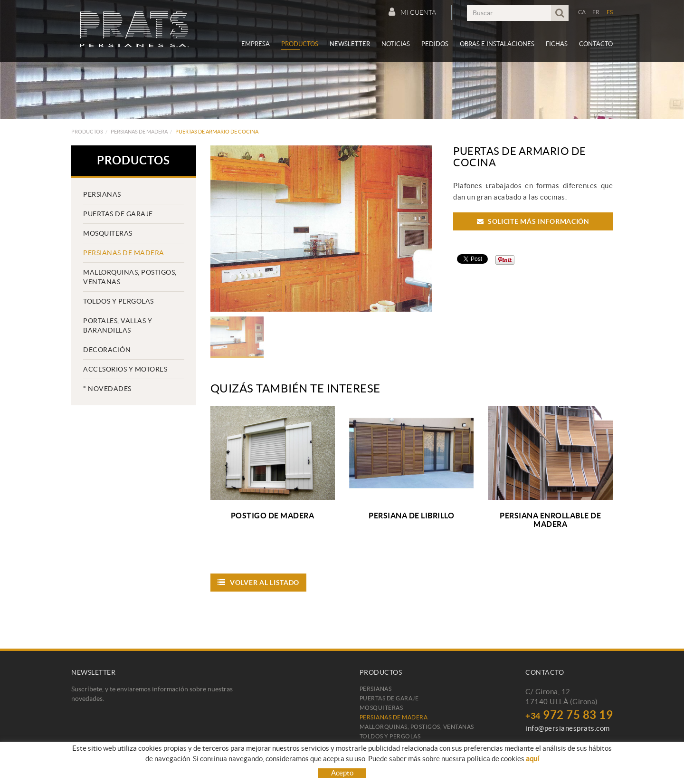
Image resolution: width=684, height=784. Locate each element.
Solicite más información (533, 221)
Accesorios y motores (125, 369)
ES (610, 12)
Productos (87, 132)
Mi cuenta (412, 12)
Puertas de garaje (118, 214)
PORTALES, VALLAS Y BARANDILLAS (118, 325)
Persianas (102, 194)
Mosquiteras (108, 233)
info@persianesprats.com (568, 728)
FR (596, 12)
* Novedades (107, 389)
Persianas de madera (139, 132)
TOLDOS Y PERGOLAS (119, 301)
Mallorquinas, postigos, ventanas (130, 277)
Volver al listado (259, 582)
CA (582, 12)
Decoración (107, 350)
